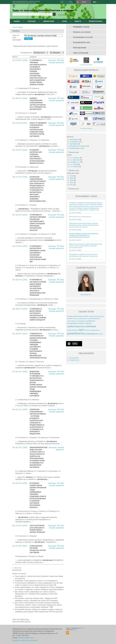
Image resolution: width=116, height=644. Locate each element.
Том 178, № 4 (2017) (20, 123)
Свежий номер (49, 21)
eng (94, 2)
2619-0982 (66, 3)
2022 (72, 185)
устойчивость (75, 142)
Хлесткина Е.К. (86, 295)
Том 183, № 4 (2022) (20, 150)
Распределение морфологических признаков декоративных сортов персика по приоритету (83, 255)
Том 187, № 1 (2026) (20, 483)
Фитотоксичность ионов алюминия (80, 217)
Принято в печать (96, 21)
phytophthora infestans (78, 146)
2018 (72, 176)
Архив (64, 21)
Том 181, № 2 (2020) (20, 409)
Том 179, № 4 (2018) (20, 177)
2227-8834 (66, 1)
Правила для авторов (82, 32)
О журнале (32, 21)
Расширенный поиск (65, 15)
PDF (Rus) (60, 60)
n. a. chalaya (74, 166)
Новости (78, 21)
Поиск (21, 27)
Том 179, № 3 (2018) (20, 246)
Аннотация (52, 60)
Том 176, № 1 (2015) (20, 526)
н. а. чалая (74, 164)
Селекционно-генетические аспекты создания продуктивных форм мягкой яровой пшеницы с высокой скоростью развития (84, 225)
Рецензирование (80, 48)
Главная (17, 21)
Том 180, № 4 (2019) (20, 309)
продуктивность (76, 148)
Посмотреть (74, 358)
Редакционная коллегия (83, 37)
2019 (72, 178)
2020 (72, 180)
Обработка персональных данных (25, 640)
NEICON (82, 628)
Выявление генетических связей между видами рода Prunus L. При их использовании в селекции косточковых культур (86, 246)
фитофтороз (74, 139)
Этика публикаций (81, 53)
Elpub (75, 630)
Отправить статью (81, 27)
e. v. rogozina (75, 158)
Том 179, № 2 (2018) (20, 60)
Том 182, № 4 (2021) (20, 334)
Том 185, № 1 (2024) (20, 280)
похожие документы (56, 62)
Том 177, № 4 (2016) (20, 546)
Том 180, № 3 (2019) (20, 98)
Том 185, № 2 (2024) (20, 215)
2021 (72, 182)
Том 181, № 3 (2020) (20, 372)
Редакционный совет (82, 42)
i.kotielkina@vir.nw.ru (26, 638)
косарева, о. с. (75, 162)
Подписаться (74, 360)
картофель (74, 144)
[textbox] (33, 14)
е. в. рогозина (75, 160)
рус (98, 2)
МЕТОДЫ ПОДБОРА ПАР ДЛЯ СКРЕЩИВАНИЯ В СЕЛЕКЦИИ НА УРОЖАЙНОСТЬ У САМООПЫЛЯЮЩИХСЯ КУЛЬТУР (84, 235)
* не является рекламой (86, 65)
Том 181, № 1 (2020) (20, 447)
